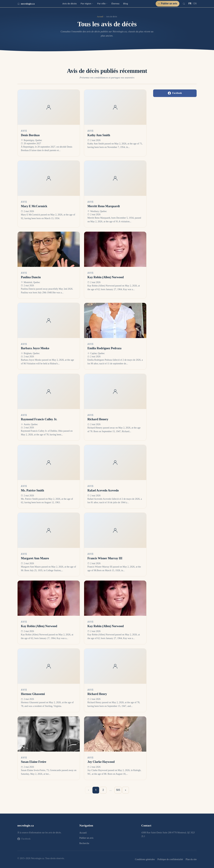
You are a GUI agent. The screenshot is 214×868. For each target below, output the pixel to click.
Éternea (115, 4)
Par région (87, 4)
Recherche (84, 843)
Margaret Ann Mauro (35, 558)
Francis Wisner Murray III (105, 558)
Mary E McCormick (34, 206)
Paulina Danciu (31, 277)
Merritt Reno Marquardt (104, 206)
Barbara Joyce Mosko (35, 348)
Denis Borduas (30, 135)
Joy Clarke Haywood (101, 762)
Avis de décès (70, 4)
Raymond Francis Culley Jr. (39, 419)
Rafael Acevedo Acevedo (103, 490)
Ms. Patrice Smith (32, 490)
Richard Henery (98, 419)
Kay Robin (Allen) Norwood (106, 277)
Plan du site (191, 859)
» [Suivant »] (126, 790)
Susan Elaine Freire (34, 762)
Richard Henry (97, 694)
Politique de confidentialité (170, 859)
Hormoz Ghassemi (33, 694)
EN (195, 4)
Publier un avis (168, 4)
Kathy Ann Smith (99, 135)
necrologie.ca (26, 4)
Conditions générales (145, 859)
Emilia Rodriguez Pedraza (104, 348)
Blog (126, 4)
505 (118, 790)
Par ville (102, 4)
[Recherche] (184, 4)
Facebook (175, 93)
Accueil (100, 17)
